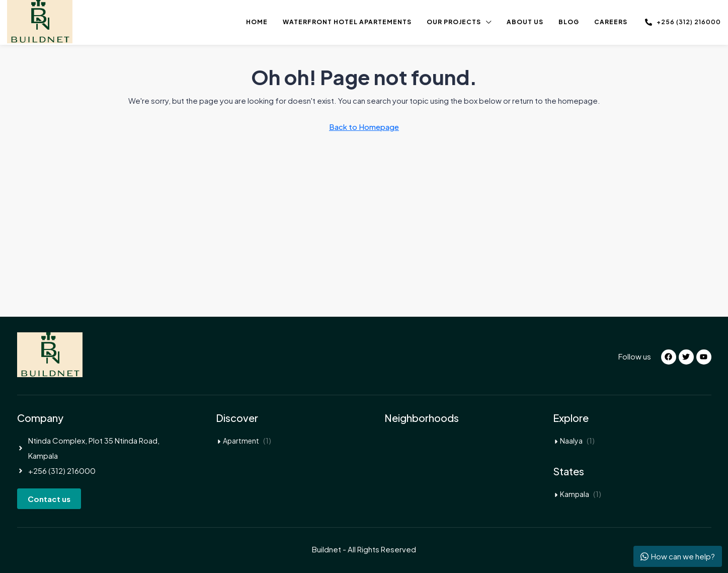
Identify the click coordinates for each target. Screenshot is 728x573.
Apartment (241, 441)
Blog (569, 22)
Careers (611, 22)
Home (257, 22)
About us (525, 22)
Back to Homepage (364, 127)
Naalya (571, 441)
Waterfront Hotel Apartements (347, 22)
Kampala (575, 494)
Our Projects (454, 22)
